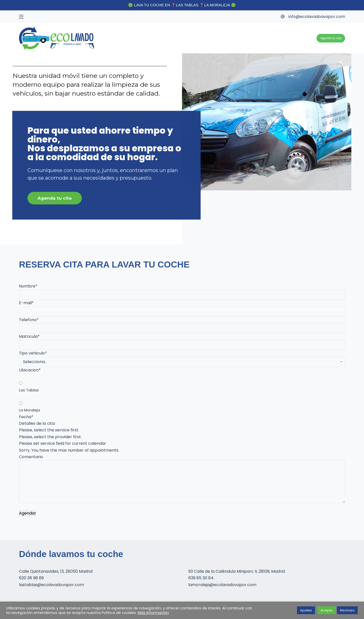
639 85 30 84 (201, 578)
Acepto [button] (327, 610)
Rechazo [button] (347, 610)
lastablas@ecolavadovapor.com (51, 585)
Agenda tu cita (331, 38)
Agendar (28, 513)
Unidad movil (298, 38)
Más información (153, 613)
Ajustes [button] (306, 610)
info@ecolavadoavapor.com (317, 17)
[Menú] (21, 17)
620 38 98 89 (31, 578)
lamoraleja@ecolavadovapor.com (222, 585)
